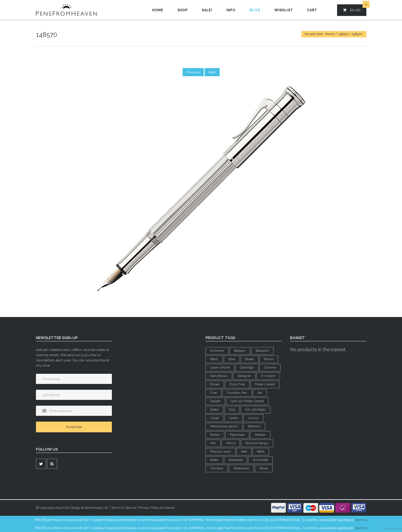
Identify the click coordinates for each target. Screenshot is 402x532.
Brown (269, 359)
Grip (232, 410)
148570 (343, 34)
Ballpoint (262, 351)
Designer (244, 376)
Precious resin (221, 452)
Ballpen (240, 351)
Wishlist (284, 10)
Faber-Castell (265, 384)
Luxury (253, 418)
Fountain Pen (237, 393)
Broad (250, 359)
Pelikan (260, 435)
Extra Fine (237, 384)
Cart (312, 10)
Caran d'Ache (220, 368)
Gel (260, 393)
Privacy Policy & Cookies (157, 508)
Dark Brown (219, 376)
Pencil (231, 443)
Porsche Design (257, 443)
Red (244, 452)
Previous (193, 72)
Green (214, 410)
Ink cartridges (255, 410)
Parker (215, 435)
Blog (255, 10)
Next (212, 72)
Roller (214, 460)
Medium (254, 426)
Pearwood (237, 435)
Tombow (217, 468)
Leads (233, 418)
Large (214, 418)
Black (214, 359)
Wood (264, 468)
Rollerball (236, 460)
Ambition (217, 351)
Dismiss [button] (361, 520)
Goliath (215, 401)
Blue (232, 359)
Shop (182, 10)
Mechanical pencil (224, 426)
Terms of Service (124, 508)
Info (231, 10)
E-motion (268, 376)
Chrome (270, 368)
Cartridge (247, 368)
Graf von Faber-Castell (247, 401)
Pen (213, 443)
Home (158, 10)
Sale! (207, 10)
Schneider (260, 460)
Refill (261, 452)
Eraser (215, 384)
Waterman (241, 468)
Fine (213, 393)
